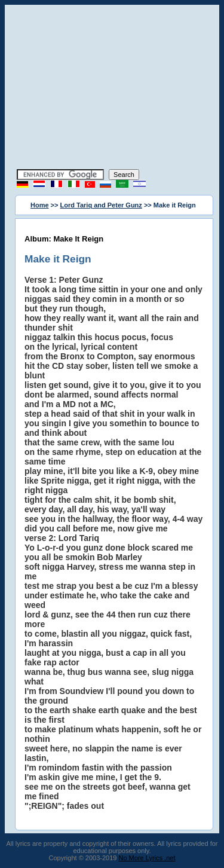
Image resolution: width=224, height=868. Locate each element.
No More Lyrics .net (147, 858)
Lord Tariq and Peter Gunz (101, 205)
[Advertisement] (112, 88)
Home (40, 205)
